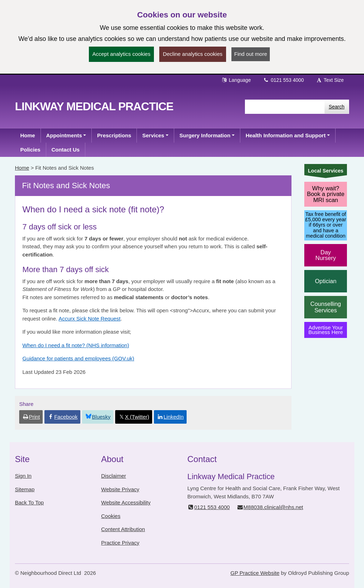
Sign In (23, 476)
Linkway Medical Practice (94, 106)
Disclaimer (114, 476)
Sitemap (25, 489)
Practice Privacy (121, 543)
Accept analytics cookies (121, 54)
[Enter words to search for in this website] (285, 107)
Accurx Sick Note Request (90, 319)
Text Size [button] (330, 80)
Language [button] (236, 80)
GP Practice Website (255, 573)
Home (22, 168)
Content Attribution (123, 529)
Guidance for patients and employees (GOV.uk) (78, 358)
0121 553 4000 (283, 80)
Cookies (111, 516)
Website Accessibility (126, 502)
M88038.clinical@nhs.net (270, 507)
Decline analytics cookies (193, 54)
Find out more (251, 54)
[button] (66, 136)
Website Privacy (120, 489)
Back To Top (29, 502)
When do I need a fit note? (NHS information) (76, 345)
